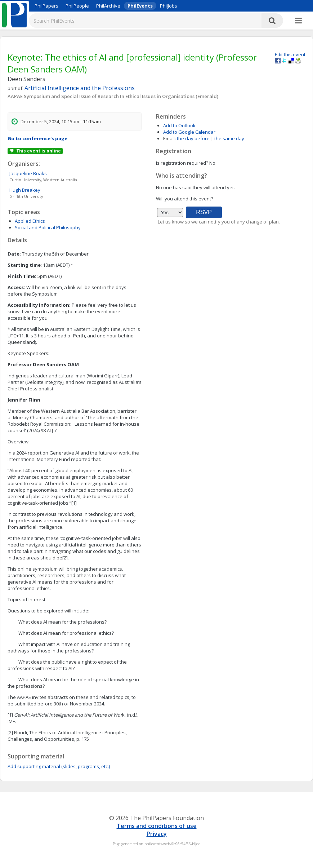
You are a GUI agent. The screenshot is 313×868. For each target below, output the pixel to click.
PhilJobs (169, 6)
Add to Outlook (179, 125)
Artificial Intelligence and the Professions (80, 88)
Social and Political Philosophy (48, 227)
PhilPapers (46, 6)
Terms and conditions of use (157, 826)
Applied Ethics (30, 221)
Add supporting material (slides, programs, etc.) (59, 766)
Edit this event (290, 54)
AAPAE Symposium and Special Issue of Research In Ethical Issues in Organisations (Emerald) (113, 96)
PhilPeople (77, 6)
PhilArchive (108, 6)
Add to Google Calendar (189, 132)
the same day (229, 138)
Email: (169, 138)
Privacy (157, 834)
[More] (298, 21)
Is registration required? (182, 163)
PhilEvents (140, 6)
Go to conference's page (37, 138)
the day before (193, 138)
